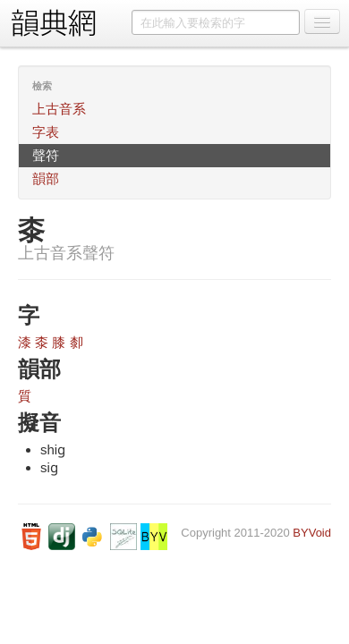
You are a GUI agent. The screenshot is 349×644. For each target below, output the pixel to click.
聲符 (46, 155)
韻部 (46, 178)
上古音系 (59, 109)
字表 (46, 132)
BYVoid (312, 533)
